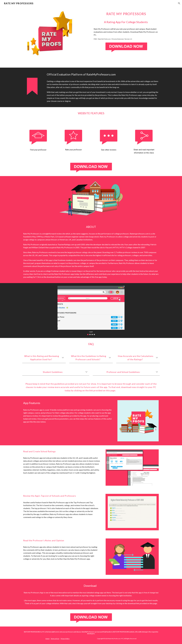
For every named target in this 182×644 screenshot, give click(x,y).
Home (47, 639)
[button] (179, 3)
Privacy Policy (65, 639)
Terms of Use (55, 639)
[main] (126, 14)
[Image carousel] (91, 311)
